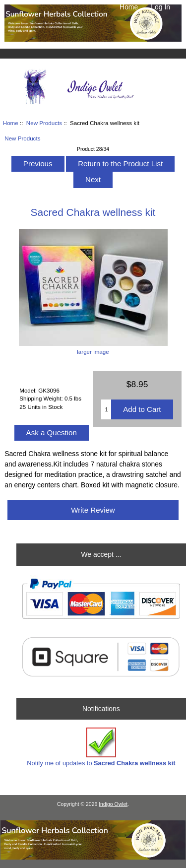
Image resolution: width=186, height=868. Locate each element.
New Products (44, 123)
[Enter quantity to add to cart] (106, 409)
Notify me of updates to (101, 747)
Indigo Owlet (113, 804)
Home (129, 7)
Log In (160, 7)
